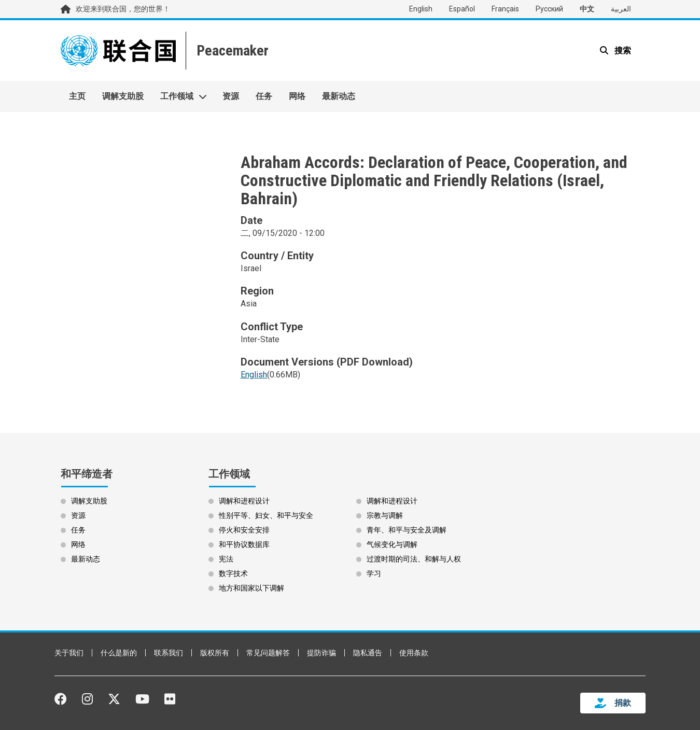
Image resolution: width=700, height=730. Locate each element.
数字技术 (233, 573)
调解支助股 (123, 96)
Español (462, 9)
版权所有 (215, 653)
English (421, 9)
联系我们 (169, 653)
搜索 (622, 51)
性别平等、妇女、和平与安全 (266, 515)
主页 (77, 96)
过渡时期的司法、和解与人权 (414, 559)
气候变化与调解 (392, 544)
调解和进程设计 (244, 501)
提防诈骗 (321, 653)
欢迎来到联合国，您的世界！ (123, 9)
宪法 (226, 559)
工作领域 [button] (177, 96)
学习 (374, 573)
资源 (231, 96)
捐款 (623, 703)
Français (505, 9)
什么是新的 (119, 653)
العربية (621, 9)
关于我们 (69, 653)
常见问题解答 (268, 653)
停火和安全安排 (244, 530)
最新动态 (339, 96)
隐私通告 (368, 653)
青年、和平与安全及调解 (407, 530)
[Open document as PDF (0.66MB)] (254, 380)
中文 (587, 9)
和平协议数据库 (244, 544)
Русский (549, 9)
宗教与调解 (385, 515)
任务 (264, 96)
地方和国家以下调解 (251, 588)
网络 (297, 96)
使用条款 (414, 653)
